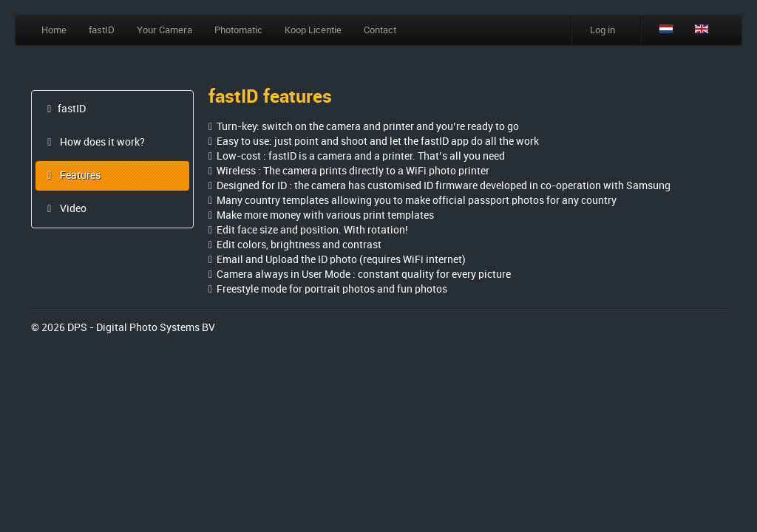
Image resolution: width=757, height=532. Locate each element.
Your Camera (164, 30)
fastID (102, 30)
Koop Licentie (313, 30)
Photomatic (238, 30)
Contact (380, 30)
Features (72, 176)
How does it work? (94, 143)
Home (54, 30)
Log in (602, 30)
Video (65, 209)
